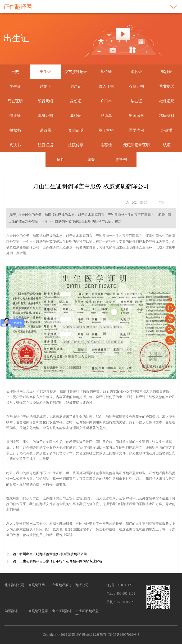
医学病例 (136, 130)
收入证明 (106, 86)
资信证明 (76, 130)
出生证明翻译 (62, 611)
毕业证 (136, 101)
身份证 (76, 101)
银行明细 (45, 101)
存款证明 (136, 86)
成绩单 (106, 116)
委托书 (121, 160)
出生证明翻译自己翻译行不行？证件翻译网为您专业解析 (61, 561)
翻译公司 (82, 585)
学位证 (106, 72)
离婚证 (76, 116)
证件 (61, 160)
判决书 (15, 145)
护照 (15, 72)
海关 (91, 160)
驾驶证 (167, 72)
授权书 (15, 130)
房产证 (76, 86)
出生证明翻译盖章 (87, 613)
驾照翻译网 (36, 585)
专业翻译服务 (62, 585)
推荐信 (106, 145)
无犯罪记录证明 (136, 145)
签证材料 (106, 130)
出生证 (45, 72)
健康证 (15, 116)
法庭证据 (45, 145)
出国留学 (136, 116)
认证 (167, 145)
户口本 (106, 101)
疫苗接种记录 (76, 72)
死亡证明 (15, 101)
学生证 (15, 86)
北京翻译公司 (14, 585)
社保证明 (167, 101)
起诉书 (167, 130)
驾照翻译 (11, 611)
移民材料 (167, 116)
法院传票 (76, 145)
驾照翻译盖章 (38, 611)
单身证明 (45, 116)
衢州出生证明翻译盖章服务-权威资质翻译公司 (53, 554)
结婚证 (45, 86)
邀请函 (45, 130)
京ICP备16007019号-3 (124, 635)
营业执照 (167, 86)
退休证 (136, 72)
